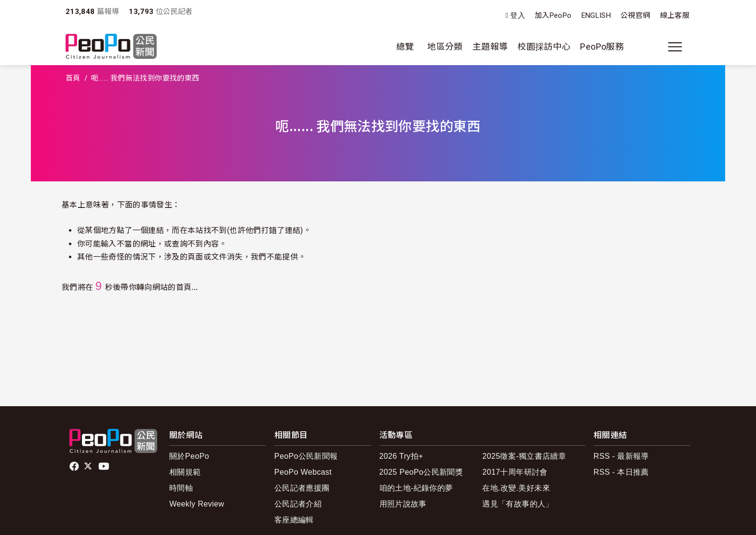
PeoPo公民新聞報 (306, 456)
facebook (75, 466)
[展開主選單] (675, 47)
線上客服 (675, 15)
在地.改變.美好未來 (516, 488)
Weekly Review (197, 504)
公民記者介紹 (298, 504)
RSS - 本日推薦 (621, 472)
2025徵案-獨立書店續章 (524, 456)
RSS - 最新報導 (621, 456)
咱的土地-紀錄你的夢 (416, 488)
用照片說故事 (403, 504)
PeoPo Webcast (303, 472)
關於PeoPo (189, 456)
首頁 (73, 78)
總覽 (405, 47)
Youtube (105, 466)
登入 (518, 16)
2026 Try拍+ (401, 456)
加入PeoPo (553, 15)
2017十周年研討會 (515, 472)
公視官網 (635, 15)
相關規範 (185, 472)
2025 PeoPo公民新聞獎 (421, 472)
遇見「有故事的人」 (518, 504)
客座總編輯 (294, 520)
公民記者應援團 (302, 488)
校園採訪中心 (544, 47)
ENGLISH (596, 15)
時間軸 (181, 488)
